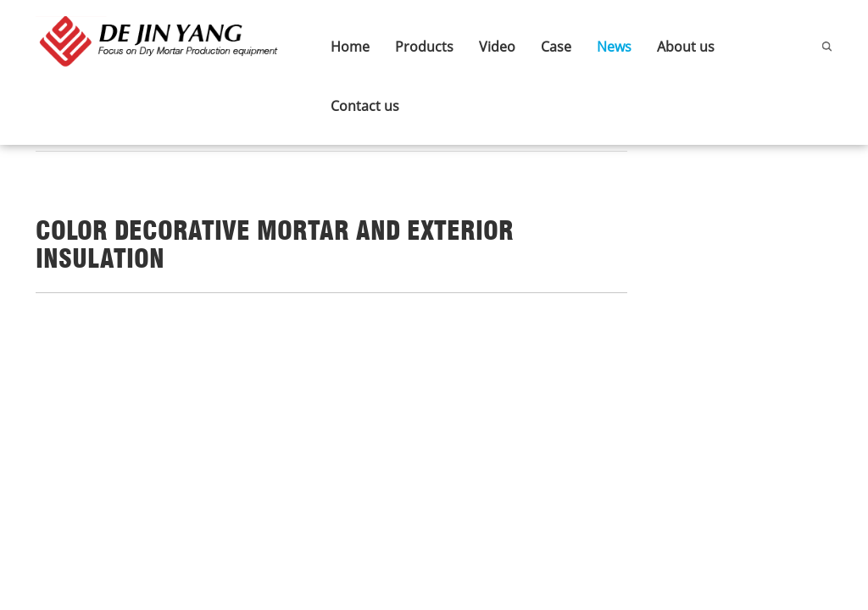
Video (497, 47)
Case (556, 47)
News (614, 47)
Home (350, 47)
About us (686, 47)
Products (424, 47)
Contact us (365, 106)
